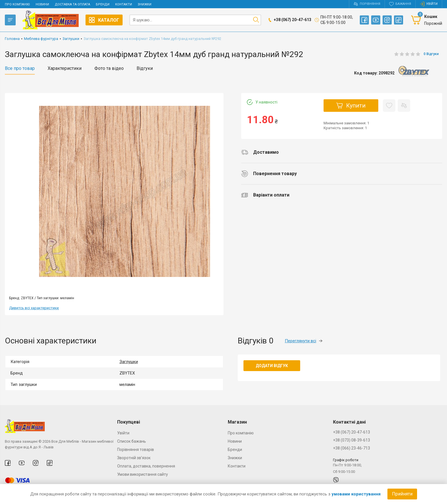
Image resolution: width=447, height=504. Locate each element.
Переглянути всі (304, 341)
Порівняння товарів (136, 450)
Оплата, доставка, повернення (146, 466)
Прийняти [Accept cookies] (402, 494)
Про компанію (17, 4)
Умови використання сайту (143, 474)
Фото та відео (109, 68)
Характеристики (65, 68)
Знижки (145, 4)
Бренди (103, 4)
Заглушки (129, 362)
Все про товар (20, 68)
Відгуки (145, 68)
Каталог (104, 20)
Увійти (123, 433)
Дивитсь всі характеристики (34, 308)
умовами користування (356, 494)
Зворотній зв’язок (134, 458)
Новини (42, 4)
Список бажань (132, 441)
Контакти (124, 4)
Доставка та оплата (72, 4)
